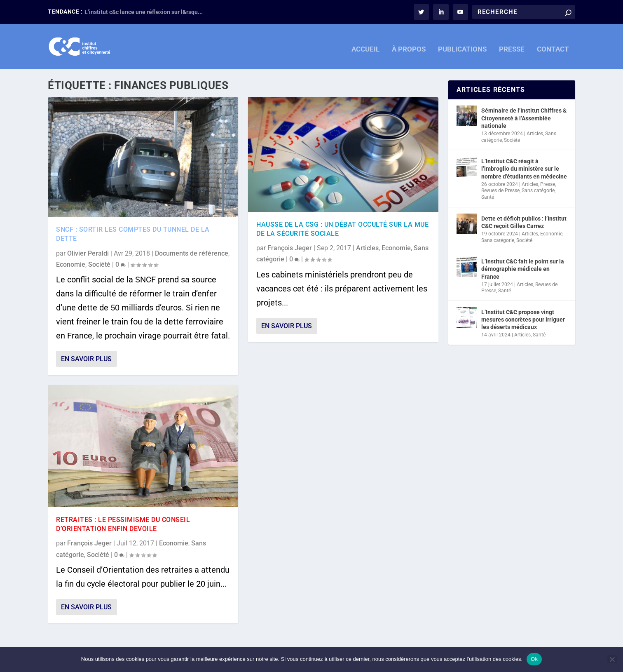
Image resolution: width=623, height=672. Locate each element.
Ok (534, 659)
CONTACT (553, 45)
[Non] (612, 659)
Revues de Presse (500, 190)
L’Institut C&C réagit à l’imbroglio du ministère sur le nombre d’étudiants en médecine (524, 169)
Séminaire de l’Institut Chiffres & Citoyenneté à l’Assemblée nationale (524, 118)
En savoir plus (86, 359)
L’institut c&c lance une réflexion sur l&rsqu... (144, 12)
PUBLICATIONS (462, 45)
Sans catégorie (538, 190)
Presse (548, 184)
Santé (488, 197)
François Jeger (89, 543)
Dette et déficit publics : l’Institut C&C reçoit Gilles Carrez (524, 222)
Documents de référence (192, 253)
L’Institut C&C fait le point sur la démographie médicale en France (523, 269)
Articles (367, 248)
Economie (71, 264)
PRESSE (512, 45)
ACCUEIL (365, 45)
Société (99, 264)
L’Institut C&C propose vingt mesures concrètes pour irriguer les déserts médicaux (523, 320)
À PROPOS (409, 45)
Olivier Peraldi (88, 253)
